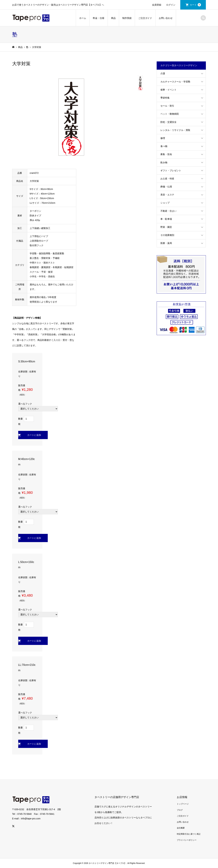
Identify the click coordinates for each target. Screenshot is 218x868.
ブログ (180, 810)
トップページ (183, 804)
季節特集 (165, 98)
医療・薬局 (166, 243)
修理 (163, 138)
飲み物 (164, 162)
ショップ (165, 203)
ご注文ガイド (145, 18)
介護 (163, 73)
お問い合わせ (166, 18)
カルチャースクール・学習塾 (175, 82)
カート (195, 5)
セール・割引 (167, 106)
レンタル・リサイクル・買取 (175, 130)
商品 (113, 18)
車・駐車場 (166, 219)
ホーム (83, 18)
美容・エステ (167, 195)
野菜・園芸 (166, 227)
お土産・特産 (167, 179)
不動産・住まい (168, 211)
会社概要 (181, 828)
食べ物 (164, 146)
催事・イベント (168, 90)
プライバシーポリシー (187, 840)
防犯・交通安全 (168, 122)
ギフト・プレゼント (171, 171)
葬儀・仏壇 (166, 187)
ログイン (171, 5)
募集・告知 (166, 154)
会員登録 (157, 5)
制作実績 (127, 18)
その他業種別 (167, 235)
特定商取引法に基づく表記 (189, 834)
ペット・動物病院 (170, 114)
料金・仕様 (99, 18)
